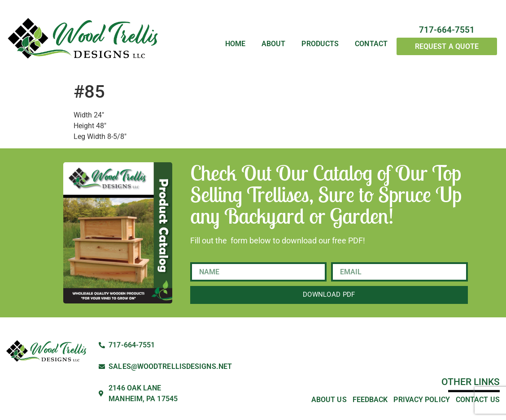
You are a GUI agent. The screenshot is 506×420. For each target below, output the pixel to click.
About (274, 44)
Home (235, 44)
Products (320, 44)
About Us (329, 400)
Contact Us (478, 400)
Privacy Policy (421, 400)
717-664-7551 (447, 30)
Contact (371, 44)
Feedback (370, 400)
